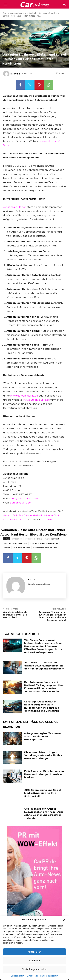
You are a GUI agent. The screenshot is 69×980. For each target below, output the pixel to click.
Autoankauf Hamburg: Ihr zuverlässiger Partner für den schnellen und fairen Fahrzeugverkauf (52, 616)
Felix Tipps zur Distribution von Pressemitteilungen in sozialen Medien (44, 774)
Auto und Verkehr (18, 13)
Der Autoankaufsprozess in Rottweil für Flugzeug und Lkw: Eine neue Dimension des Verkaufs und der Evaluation (44, 687)
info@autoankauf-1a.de (24, 396)
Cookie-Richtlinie (18, 976)
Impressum (53, 976)
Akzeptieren (34, 952)
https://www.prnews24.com (39, 584)
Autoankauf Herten (15, 207)
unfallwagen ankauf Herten (45, 548)
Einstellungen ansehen (34, 969)
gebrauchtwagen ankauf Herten (44, 543)
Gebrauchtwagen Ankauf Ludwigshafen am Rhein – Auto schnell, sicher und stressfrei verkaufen (44, 813)
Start (5, 13)
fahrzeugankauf (52, 539)
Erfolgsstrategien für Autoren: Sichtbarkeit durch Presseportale (44, 736)
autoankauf (17, 539)
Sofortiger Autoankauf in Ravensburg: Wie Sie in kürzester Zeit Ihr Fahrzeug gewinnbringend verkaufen (42, 706)
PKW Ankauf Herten (22, 548)
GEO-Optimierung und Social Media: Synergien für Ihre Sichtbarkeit (42, 793)
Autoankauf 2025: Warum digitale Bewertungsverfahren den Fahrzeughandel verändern (44, 666)
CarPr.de (48, 519)
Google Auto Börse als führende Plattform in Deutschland (15, 615)
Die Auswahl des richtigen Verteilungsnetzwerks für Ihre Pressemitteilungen (43, 755)
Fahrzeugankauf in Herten (16, 543)
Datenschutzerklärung (37, 976)
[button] (64, 920)
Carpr (17, 74)
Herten (7, 548)
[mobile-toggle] (5, 4)
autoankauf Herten (34, 539)
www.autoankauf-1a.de (36, 400)
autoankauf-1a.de (20, 503)
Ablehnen (34, 961)
